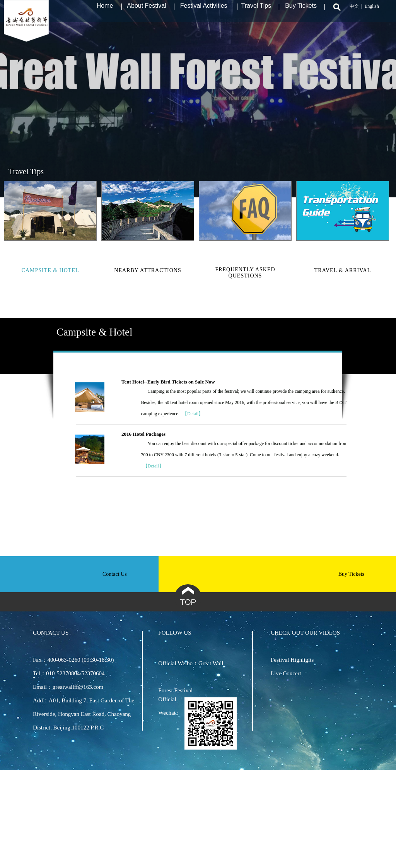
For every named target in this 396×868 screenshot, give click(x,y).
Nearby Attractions (148, 270)
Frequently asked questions (245, 273)
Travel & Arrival (343, 270)
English (372, 10)
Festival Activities (204, 10)
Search (336, 11)
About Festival (146, 10)
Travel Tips (256, 10)
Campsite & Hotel (50, 270)
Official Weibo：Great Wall (191, 663)
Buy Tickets (301, 10)
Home (105, 10)
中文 (354, 10)
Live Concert (286, 673)
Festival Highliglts (292, 660)
